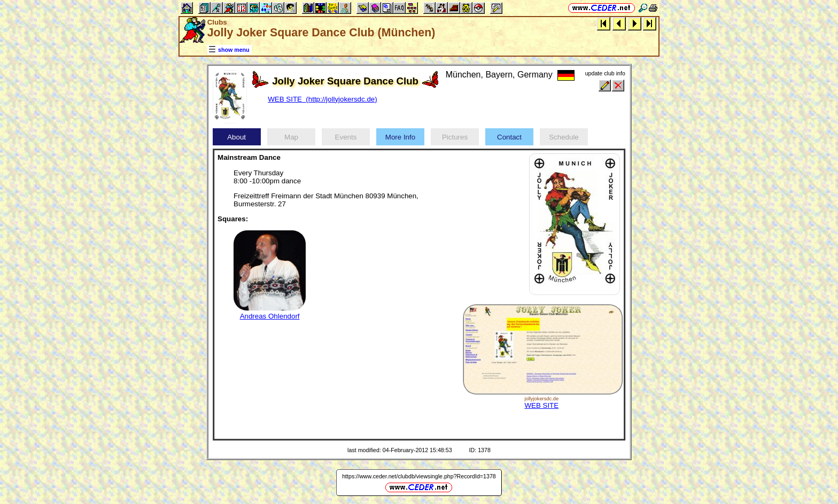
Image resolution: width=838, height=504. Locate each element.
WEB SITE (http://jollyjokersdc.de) (322, 99)
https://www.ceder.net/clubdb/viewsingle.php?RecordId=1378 (419, 476)
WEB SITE (541, 405)
